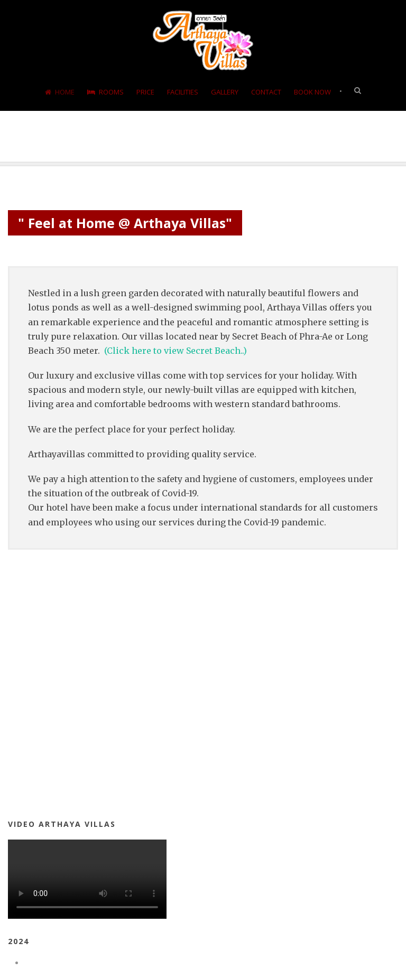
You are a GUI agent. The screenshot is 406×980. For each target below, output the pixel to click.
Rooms (105, 92)
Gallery (225, 92)
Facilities (183, 92)
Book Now (312, 92)
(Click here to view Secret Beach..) (176, 351)
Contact (266, 92)
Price (145, 92)
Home (60, 92)
